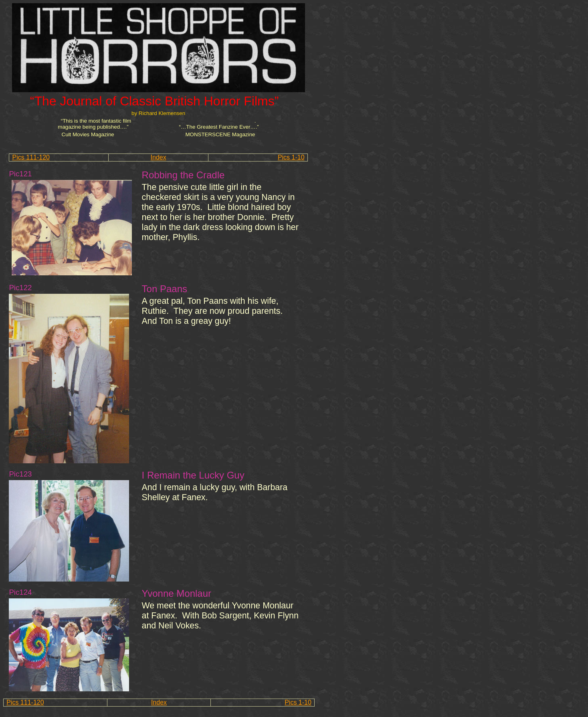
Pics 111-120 (31, 157)
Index (159, 157)
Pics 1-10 (291, 157)
